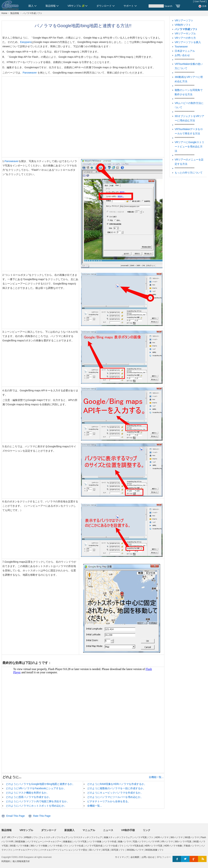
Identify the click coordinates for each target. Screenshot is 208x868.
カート (178, 6)
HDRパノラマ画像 (173, 846)
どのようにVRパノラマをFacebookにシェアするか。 (36, 788)
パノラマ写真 (80, 842)
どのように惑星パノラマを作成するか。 (29, 797)
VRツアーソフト (184, 20)
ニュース (108, 830)
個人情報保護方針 (21, 861)
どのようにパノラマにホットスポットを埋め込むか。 (36, 806)
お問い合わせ (182, 55)
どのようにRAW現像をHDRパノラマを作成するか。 (117, 784)
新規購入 (69, 830)
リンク (147, 830)
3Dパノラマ (95, 850)
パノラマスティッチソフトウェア (86, 837)
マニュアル (89, 830)
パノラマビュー (34, 842)
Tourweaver (181, 47)
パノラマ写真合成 (134, 846)
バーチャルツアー (53, 842)
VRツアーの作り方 (185, 38)
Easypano (26, 42)
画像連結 (67, 842)
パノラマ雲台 (81, 850)
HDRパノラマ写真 (153, 846)
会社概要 (135, 857)
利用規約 (6, 861)
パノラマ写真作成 (94, 846)
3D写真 (106, 850)
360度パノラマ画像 (19, 846)
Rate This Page (42, 816)
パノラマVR (154, 842)
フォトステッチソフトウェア (53, 837)
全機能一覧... (156, 777)
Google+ (194, 859)
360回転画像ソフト (154, 850)
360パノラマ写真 (183, 842)
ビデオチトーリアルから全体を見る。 (109, 801)
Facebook (177, 859)
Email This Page (16, 816)
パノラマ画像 (95, 842)
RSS (202, 859)
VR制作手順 (128, 830)
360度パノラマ (192, 837)
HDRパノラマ (162, 837)
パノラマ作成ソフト (32, 13)
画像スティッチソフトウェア (118, 837)
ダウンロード (49, 830)
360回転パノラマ (135, 850)
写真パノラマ (139, 842)
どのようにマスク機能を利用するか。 (27, 793)
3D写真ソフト (118, 850)
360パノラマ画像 (39, 846)
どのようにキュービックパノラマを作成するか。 (115, 793)
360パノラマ (176, 837)
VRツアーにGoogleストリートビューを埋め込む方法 (189, 147)
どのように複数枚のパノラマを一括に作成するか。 (116, 788)
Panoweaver (30, 73)
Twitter (185, 859)
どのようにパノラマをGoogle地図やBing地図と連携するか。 (40, 784)
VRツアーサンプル (185, 34)
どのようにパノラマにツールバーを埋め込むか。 (115, 797)
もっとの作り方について (189, 173)
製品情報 (15, 13)
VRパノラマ (167, 842)
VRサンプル (26, 830)
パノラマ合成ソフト (114, 846)
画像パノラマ (124, 842)
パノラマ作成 (110, 842)
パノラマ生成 (77, 846)
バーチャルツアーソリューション (56, 850)
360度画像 (20, 842)
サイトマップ (122, 857)
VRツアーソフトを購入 (188, 42)
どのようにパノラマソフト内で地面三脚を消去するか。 (38, 801)
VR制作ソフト (183, 25)
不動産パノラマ (191, 846)
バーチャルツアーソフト (26, 850)
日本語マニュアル (185, 51)
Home (4, 13)
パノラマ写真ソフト (143, 837)
